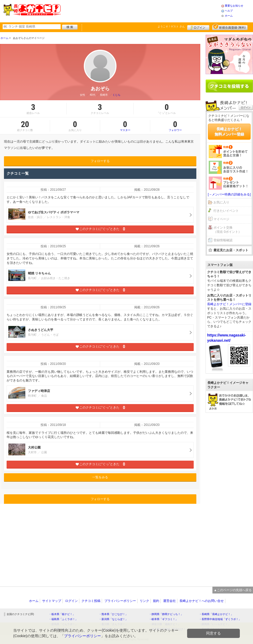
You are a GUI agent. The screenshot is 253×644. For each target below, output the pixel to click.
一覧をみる (100, 477)
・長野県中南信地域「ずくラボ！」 (220, 619)
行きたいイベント (226, 211)
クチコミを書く (229, 86)
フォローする (100, 161)
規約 (156, 601)
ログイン (198, 27)
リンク (144, 601)
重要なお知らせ (234, 6)
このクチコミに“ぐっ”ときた (100, 229)
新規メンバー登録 (230, 27)
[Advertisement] (141, 11)
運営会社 (169, 601)
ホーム (229, 16)
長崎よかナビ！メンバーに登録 (229, 304)
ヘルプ (229, 11)
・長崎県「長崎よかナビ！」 (216, 614)
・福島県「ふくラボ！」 (63, 619)
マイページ (221, 219)
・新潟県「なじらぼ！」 (113, 619)
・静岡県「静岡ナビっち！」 (166, 614)
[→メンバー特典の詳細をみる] (229, 194)
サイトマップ (52, 601)
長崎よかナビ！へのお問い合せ (202, 601)
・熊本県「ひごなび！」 (113, 614)
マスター (125, 126)
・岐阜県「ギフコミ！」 (163, 619)
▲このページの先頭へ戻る (233, 590)
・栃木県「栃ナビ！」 (62, 614)
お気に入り (221, 202)
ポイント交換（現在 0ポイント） (227, 230)
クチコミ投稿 (91, 601)
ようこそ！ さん (171, 26)
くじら (116, 95)
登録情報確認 (223, 240)
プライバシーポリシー (120, 601)
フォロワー (175, 126)
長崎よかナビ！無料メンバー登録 (229, 132)
